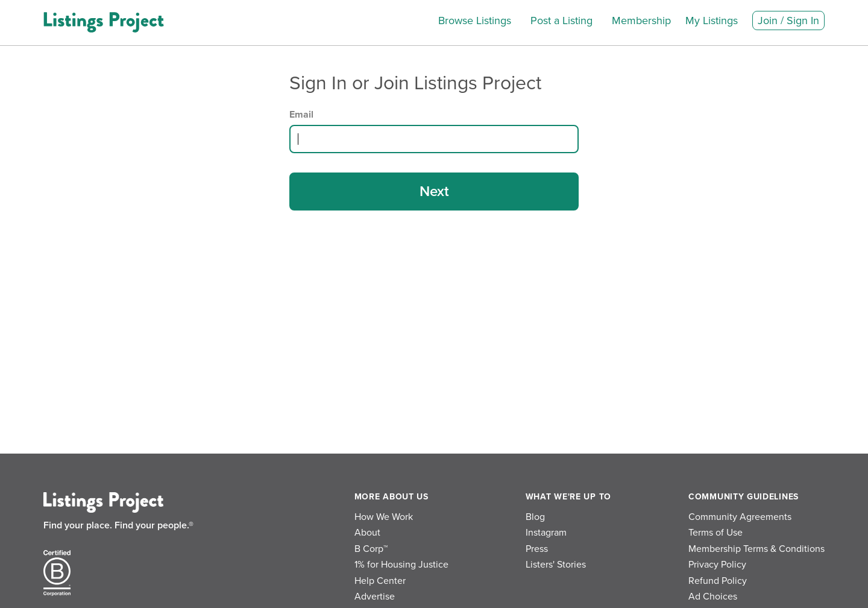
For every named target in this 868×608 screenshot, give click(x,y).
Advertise (375, 597)
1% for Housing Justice (401, 565)
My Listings (712, 21)
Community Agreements (740, 517)
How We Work (384, 517)
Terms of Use (715, 533)
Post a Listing (561, 21)
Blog (535, 517)
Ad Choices (713, 597)
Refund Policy (718, 581)
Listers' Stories (556, 565)
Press (537, 549)
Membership (641, 21)
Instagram (546, 533)
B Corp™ (371, 549)
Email (301, 115)
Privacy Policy (717, 565)
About (367, 533)
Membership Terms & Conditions (756, 549)
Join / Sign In (788, 21)
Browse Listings (475, 21)
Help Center (380, 581)
